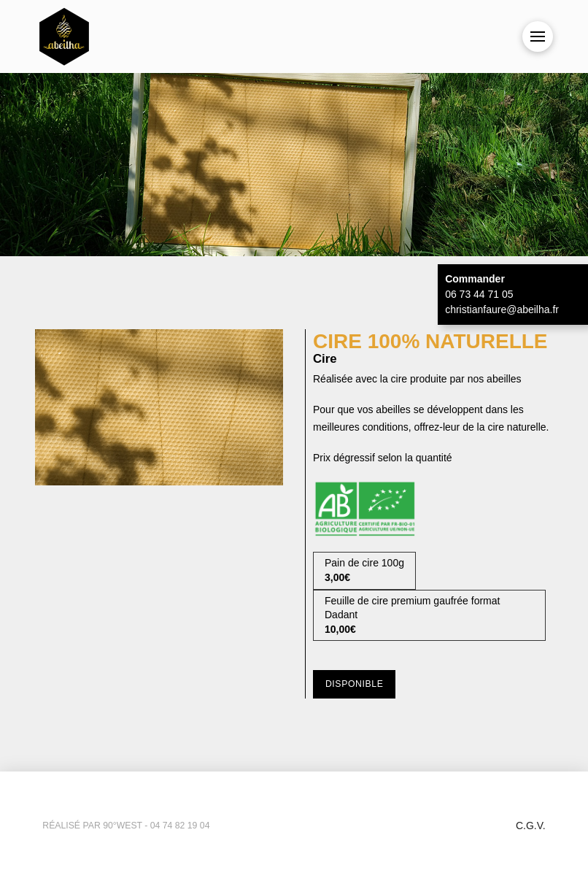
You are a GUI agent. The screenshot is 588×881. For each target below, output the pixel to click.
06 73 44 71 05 (479, 294)
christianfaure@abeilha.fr (502, 309)
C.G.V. (531, 826)
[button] (538, 36)
